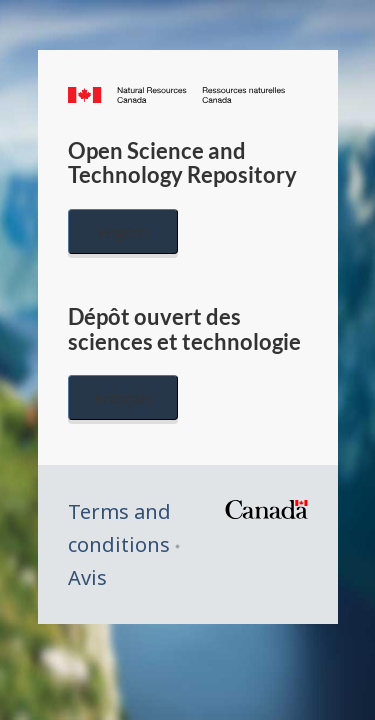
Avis (87, 577)
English (123, 231)
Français (123, 397)
